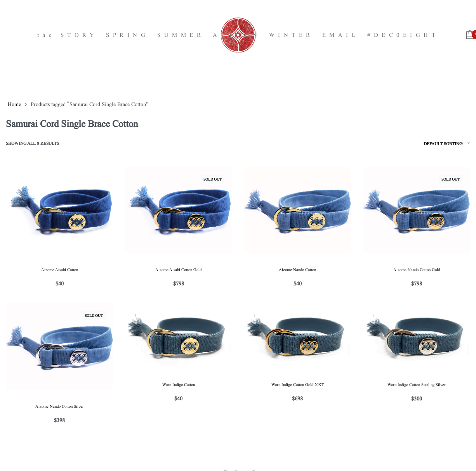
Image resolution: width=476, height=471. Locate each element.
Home (14, 104)
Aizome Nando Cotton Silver (60, 406)
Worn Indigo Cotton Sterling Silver (416, 386)
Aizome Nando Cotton (297, 269)
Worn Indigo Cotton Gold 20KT (298, 385)
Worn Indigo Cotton (179, 384)
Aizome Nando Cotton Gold (417, 269)
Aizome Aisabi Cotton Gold (178, 269)
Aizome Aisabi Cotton (60, 269)
